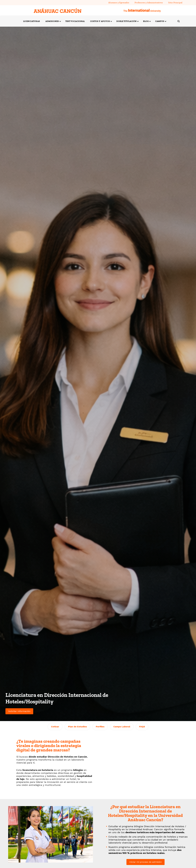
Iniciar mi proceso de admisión (146, 862)
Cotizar (55, 727)
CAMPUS (160, 21)
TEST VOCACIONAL (75, 21)
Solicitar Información (19, 711)
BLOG (146, 21)
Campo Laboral (122, 727)
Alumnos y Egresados (119, 3)
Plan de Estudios (77, 727)
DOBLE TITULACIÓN (126, 21)
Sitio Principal (175, 3)
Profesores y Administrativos (149, 3)
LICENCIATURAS (32, 21)
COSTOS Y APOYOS (100, 21)
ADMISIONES (52, 21)
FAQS (142, 727)
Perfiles (100, 727)
